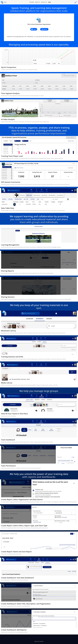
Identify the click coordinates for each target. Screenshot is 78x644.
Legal (50, 2)
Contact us (44, 2)
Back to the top (39, 641)
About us (37, 2)
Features (32, 2)
